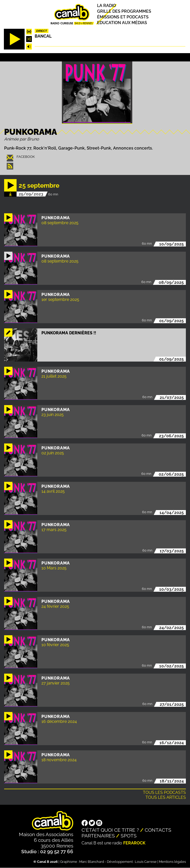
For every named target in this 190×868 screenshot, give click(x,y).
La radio (107, 6)
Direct (42, 31)
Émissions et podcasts (123, 17)
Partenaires (98, 836)
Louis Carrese (146, 862)
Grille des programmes (124, 11)
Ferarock (134, 843)
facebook (26, 157)
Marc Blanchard (92, 862)
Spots (129, 836)
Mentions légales (172, 862)
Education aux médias (122, 23)
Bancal (43, 36)
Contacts (158, 830)
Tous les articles (166, 797)
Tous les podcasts (164, 792)
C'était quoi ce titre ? (110, 830)
